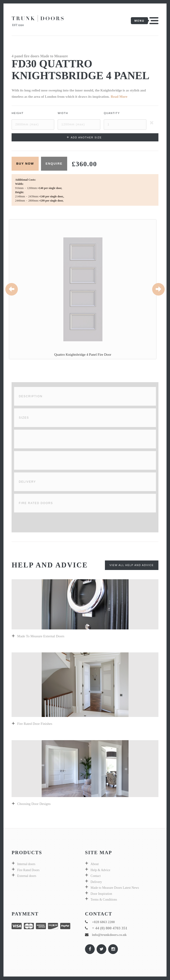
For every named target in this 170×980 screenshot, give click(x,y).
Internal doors (26, 864)
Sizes (24, 418)
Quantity (112, 113)
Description (31, 396)
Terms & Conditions (104, 900)
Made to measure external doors (41, 636)
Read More (119, 97)
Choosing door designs (34, 804)
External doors (27, 876)
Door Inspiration (101, 894)
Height (18, 113)
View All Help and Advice (132, 565)
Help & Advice (100, 870)
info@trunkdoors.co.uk (109, 935)
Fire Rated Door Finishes (35, 724)
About (95, 864)
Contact (96, 876)
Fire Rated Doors (36, 503)
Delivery (27, 482)
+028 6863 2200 (103, 922)
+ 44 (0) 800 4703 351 (110, 928)
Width (63, 113)
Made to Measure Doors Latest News (115, 888)
